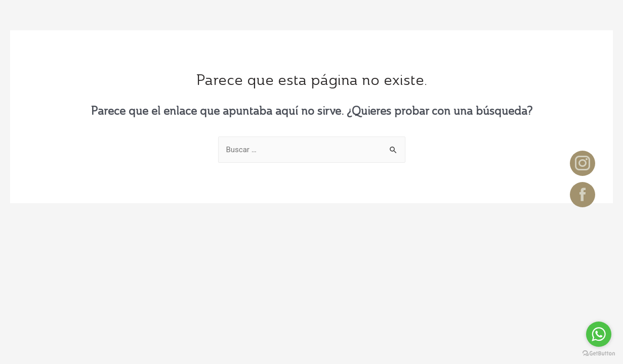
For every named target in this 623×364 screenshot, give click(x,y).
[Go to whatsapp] (599, 334)
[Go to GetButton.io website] (599, 354)
